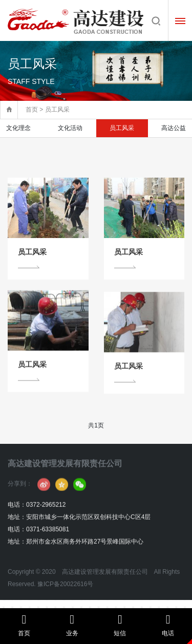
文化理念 (18, 128)
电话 (168, 625)
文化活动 (70, 128)
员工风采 (122, 128)
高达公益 (174, 128)
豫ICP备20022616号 (65, 600)
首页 (32, 110)
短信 (120, 625)
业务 (72, 625)
